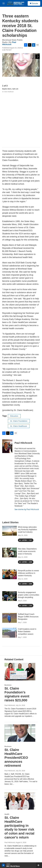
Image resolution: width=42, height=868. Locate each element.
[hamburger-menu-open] (4, 3)
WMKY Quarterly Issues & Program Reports (20, 845)
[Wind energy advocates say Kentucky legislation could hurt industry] (10, 477)
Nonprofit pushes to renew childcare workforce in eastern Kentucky (28, 520)
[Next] (38, 80)
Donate (35, 3)
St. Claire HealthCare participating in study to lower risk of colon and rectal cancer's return (19, 774)
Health (7, 761)
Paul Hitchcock (9, 43)
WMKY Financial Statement (14, 830)
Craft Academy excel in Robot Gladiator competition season (27, 578)
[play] (3, 865)
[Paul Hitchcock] (7, 393)
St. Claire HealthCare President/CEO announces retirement (16, 704)
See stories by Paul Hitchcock (27, 456)
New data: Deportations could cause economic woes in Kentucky (27, 498)
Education (14, 362)
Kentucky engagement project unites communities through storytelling (29, 541)
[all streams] (39, 865)
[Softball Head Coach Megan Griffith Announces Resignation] (10, 564)
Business (8, 631)
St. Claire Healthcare (19, 373)
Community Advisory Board (14, 835)
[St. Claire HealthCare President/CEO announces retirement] (20, 680)
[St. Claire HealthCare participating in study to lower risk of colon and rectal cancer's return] (20, 747)
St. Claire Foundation (19, 368)
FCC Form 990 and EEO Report (16, 859)
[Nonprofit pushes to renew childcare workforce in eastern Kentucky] (10, 521)
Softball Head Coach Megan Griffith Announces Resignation (28, 563)
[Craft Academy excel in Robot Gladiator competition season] (10, 579)
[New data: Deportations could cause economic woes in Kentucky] (10, 499)
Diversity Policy (10, 854)
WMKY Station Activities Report (15, 840)
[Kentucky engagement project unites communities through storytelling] (10, 543)
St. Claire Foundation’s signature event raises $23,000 (17, 641)
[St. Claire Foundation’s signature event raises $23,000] (20, 618)
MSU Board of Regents (13, 850)
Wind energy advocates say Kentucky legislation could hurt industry (27, 476)
